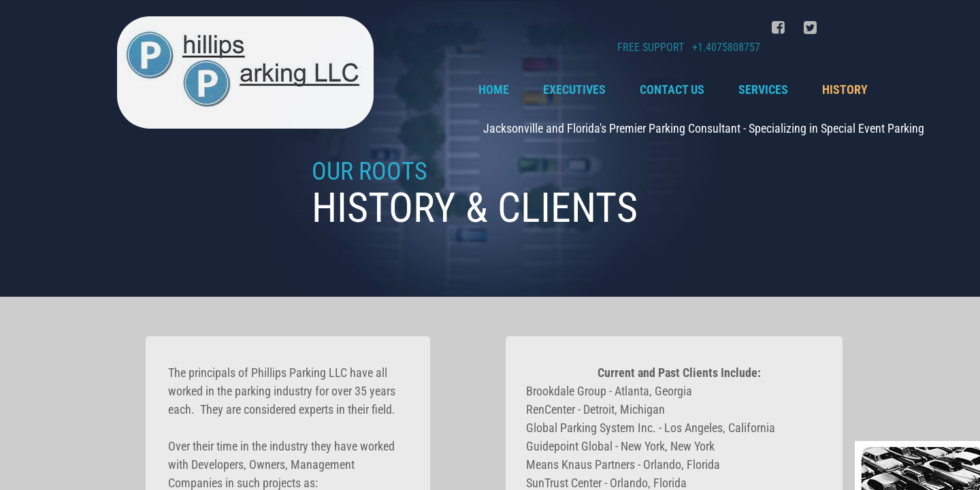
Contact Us (672, 89)
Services (763, 89)
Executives (574, 89)
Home (494, 89)
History (845, 89)
